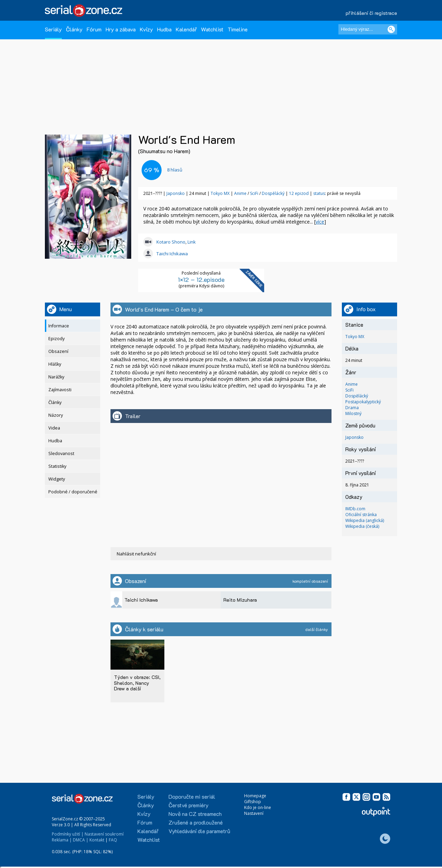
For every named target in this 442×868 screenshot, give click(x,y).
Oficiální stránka (361, 515)
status (319, 193)
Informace (59, 326)
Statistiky (57, 466)
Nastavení (254, 813)
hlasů (175, 170)
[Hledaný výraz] (368, 29)
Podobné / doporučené (73, 492)
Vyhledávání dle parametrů (199, 831)
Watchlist (212, 29)
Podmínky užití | (68, 834)
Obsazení (58, 351)
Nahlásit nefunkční (136, 554)
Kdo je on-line (258, 807)
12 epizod (299, 193)
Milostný (353, 413)
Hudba (164, 29)
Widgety (57, 479)
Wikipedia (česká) (362, 526)
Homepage (255, 796)
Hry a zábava (121, 29)
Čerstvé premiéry (189, 805)
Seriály (53, 29)
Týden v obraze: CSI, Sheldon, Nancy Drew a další (137, 683)
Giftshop (253, 802)
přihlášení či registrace (371, 13)
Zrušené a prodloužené (196, 822)
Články (74, 29)
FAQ (113, 840)
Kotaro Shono (171, 242)
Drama (352, 408)
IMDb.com (355, 509)
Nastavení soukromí (104, 834)
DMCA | (81, 840)
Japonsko (176, 193)
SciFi (255, 193)
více (320, 222)
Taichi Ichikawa (172, 254)
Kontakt (97, 840)
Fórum (94, 29)
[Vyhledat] (391, 29)
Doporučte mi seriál (192, 796)
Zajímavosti (60, 390)
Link (192, 242)
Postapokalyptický (363, 402)
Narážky (56, 377)
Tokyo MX (220, 193)
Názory (56, 415)
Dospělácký (274, 193)
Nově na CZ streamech (195, 814)
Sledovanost (61, 453)
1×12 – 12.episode (201, 279)
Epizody (56, 339)
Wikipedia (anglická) (365, 520)
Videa (54, 428)
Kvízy (146, 29)
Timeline (238, 29)
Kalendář (186, 29)
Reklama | (62, 840)
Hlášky (55, 364)
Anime (241, 193)
